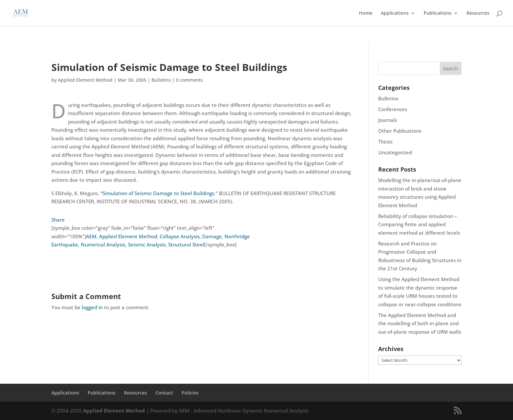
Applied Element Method (85, 80)
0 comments (189, 80)
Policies (190, 393)
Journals (388, 120)
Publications (438, 13)
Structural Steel (186, 244)
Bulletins (161, 80)
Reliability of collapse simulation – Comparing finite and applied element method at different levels (419, 224)
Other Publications (400, 131)
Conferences (393, 109)
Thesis (385, 142)
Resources (478, 13)
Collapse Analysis (180, 236)
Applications (395, 13)
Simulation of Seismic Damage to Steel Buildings (158, 193)
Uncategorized (395, 152)
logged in (92, 307)
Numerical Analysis (103, 244)
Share (58, 220)
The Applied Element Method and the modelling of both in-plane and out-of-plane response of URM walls (420, 323)
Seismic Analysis (147, 244)
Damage (212, 236)
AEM (91, 236)
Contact (164, 393)
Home (366, 13)
